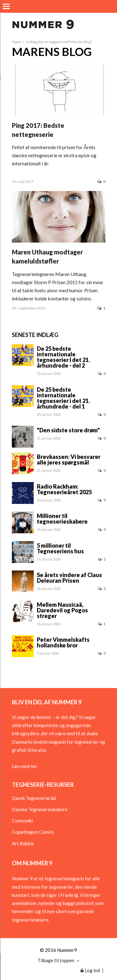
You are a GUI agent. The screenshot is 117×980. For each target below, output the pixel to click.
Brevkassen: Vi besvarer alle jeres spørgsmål (69, 460)
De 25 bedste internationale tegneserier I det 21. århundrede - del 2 (63, 357)
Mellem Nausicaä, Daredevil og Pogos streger (62, 610)
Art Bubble (23, 843)
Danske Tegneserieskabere (40, 809)
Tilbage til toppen (58, 960)
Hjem (17, 42)
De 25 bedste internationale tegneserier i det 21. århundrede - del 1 (63, 398)
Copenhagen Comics (33, 832)
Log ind (90, 970)
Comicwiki (22, 821)
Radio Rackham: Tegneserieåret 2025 (64, 489)
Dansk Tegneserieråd (34, 798)
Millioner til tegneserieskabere (62, 519)
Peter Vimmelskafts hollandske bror (63, 642)
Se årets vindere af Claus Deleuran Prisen (69, 578)
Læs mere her (24, 766)
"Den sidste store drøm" (68, 430)
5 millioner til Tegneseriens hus (60, 548)
